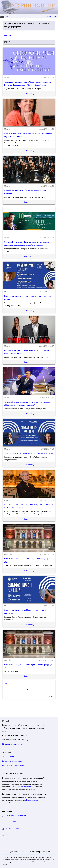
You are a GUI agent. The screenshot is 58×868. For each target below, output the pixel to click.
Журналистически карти (12, 744)
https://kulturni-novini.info (22, 787)
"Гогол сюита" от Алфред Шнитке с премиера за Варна (29, 453)
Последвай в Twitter (13, 828)
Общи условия (8, 757)
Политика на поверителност (14, 765)
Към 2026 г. (8, 35)
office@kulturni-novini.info (16, 815)
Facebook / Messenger (14, 822)
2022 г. (7, 683)
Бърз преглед (29, 94)
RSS (7, 835)
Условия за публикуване (12, 761)
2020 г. (51, 696)
